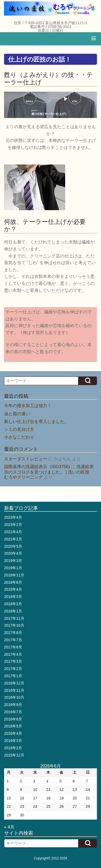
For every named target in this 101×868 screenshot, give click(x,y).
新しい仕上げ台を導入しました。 (36, 422)
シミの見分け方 (19, 429)
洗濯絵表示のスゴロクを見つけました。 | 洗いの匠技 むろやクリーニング (49, 472)
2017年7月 (13, 640)
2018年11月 (14, 575)
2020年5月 (13, 546)
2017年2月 (13, 669)
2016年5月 (13, 726)
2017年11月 (14, 618)
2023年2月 (13, 525)
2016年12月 (14, 683)
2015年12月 (14, 755)
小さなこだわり (19, 437)
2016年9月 (13, 705)
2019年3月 (13, 561)
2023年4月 (13, 517)
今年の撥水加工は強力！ (28, 406)
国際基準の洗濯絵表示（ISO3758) (37, 467)
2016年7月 (13, 712)
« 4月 (9, 827)
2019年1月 (13, 568)
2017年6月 (13, 647)
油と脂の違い (17, 414)
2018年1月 (13, 611)
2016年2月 (13, 748)
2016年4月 (13, 733)
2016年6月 (13, 719)
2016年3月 (13, 741)
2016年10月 (14, 697)
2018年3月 (13, 597)
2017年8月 (13, 633)
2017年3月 (13, 661)
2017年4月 (13, 654)
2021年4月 (13, 532)
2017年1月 (13, 676)
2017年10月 (14, 625)
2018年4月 (13, 589)
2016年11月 (14, 690)
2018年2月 (13, 604)
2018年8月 (13, 582)
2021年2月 (13, 539)
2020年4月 (13, 553)
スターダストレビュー (26, 459)
